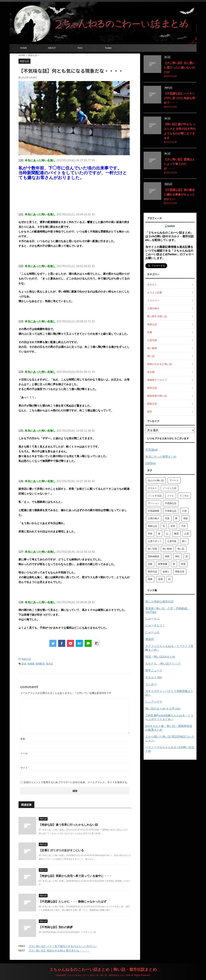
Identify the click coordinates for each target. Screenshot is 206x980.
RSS (80, 48)
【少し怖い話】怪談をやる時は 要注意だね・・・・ (59, 951)
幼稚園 (31, 664)
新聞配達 (40, 664)
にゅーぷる (152, 632)
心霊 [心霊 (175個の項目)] (187, 534)
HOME (24, 48)
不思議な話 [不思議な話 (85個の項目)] (171, 503)
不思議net (152, 450)
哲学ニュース (154, 670)
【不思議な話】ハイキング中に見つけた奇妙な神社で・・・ (179, 98)
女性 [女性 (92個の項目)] (173, 526)
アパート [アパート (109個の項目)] (174, 480)
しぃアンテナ (154, 702)
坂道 (24, 664)
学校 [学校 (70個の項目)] (150, 534)
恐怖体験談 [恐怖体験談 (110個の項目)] (154, 556)
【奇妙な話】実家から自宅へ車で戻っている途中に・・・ (75, 876)
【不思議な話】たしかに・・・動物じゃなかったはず (73, 902)
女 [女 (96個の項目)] (164, 526)
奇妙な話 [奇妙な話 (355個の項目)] (152, 526)
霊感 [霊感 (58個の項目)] (160, 579)
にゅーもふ (152, 619)
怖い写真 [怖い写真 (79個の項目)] (152, 549)
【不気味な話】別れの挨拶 (56, 927)
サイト (24, 768)
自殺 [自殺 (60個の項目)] (150, 564)
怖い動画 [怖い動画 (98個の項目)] (167, 549)
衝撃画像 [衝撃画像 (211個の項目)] (163, 564)
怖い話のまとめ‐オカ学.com (163, 709)
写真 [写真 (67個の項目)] (167, 518)
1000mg (150, 463)
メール (24, 753)
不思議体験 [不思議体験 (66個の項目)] (154, 511)
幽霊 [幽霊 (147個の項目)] (176, 534)
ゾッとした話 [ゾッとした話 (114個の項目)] (170, 488)
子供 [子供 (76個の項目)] (183, 526)
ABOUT (52, 48)
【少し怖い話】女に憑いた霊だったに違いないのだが (179, 68)
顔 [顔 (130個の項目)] (169, 579)
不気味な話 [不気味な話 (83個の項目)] (171, 511)
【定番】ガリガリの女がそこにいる (61, 850)
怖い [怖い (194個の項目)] (184, 541)
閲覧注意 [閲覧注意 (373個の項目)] (180, 572)
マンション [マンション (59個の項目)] (154, 503)
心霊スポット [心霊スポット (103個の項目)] (155, 541)
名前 (23, 739)
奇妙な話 (26, 659)
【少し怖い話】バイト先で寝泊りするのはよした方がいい (63, 946)
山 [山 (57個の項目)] (167, 534)
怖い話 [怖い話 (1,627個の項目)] (181, 549)
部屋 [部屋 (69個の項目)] (183, 564)
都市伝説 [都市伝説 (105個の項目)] (152, 572)
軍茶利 (150, 639)
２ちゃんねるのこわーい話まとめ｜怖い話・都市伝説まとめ (103, 969)
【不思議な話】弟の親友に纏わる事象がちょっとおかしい (179, 194)
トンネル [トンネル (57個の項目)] (184, 496)
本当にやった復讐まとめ (161, 457)
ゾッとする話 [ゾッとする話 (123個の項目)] (155, 496)
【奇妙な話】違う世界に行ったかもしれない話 (68, 825)
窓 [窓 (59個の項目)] (187, 556)
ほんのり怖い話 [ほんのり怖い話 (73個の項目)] (156, 480)
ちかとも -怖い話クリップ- (163, 664)
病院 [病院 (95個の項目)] (167, 556)
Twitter (108, 48)
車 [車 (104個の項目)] (174, 564)
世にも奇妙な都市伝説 (159, 602)
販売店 (50, 664)
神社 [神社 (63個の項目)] (177, 556)
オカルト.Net (154, 677)
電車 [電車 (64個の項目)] (150, 579)
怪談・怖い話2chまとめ (160, 657)
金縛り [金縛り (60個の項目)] (166, 572)
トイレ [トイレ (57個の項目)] (171, 496)
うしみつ (151, 684)
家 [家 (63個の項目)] (159, 534)
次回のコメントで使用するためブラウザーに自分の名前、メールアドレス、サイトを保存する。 (76, 782)
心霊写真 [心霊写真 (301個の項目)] (172, 541)
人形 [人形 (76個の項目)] (184, 511)
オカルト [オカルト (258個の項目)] (152, 488)
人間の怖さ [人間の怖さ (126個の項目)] (154, 518)
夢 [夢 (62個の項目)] (176, 518)
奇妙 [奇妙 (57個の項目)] (186, 518)
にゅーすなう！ (155, 625)
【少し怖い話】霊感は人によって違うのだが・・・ (179, 164)
